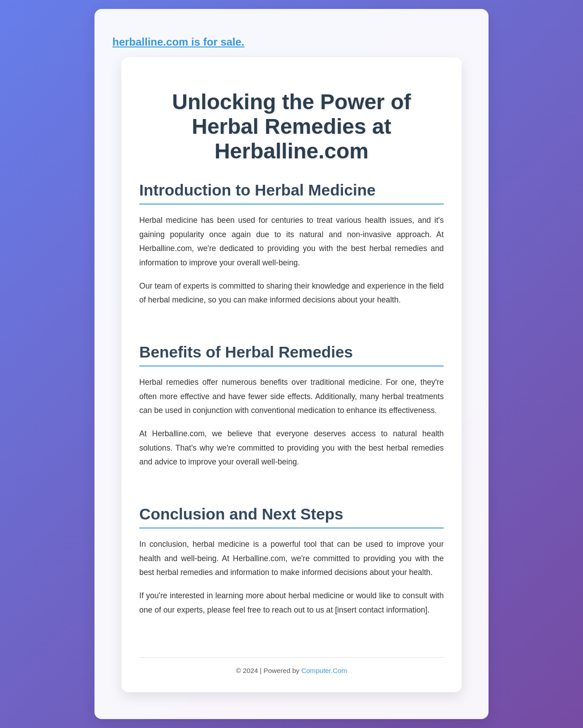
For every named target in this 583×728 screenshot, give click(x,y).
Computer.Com (324, 671)
